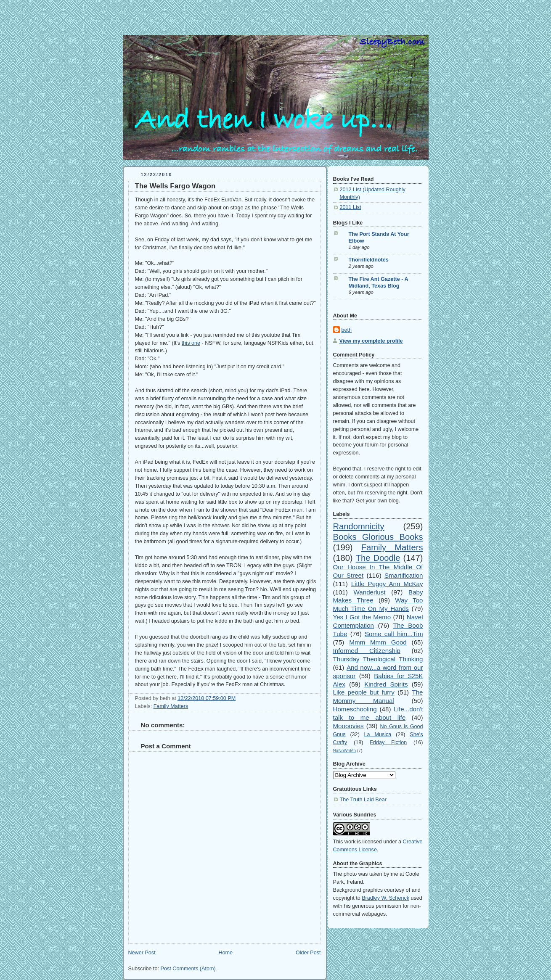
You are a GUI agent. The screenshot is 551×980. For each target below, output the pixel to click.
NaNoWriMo (345, 751)
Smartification (404, 575)
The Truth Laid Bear (363, 800)
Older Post (308, 953)
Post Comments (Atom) (188, 969)
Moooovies (348, 726)
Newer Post (142, 953)
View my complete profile (371, 341)
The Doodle (378, 558)
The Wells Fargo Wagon (175, 186)
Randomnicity (359, 526)
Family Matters (171, 706)
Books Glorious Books (378, 537)
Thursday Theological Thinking (378, 659)
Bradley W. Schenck (385, 898)
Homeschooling (355, 709)
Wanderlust (370, 592)
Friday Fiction (388, 742)
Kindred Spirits (386, 684)
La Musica (378, 734)
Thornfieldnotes (369, 260)
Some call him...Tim (394, 634)
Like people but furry (364, 692)
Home (225, 953)
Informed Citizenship (367, 651)
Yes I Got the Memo (362, 617)
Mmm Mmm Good (378, 642)
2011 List (351, 207)
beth (347, 330)
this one (191, 343)
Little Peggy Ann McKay (387, 584)
